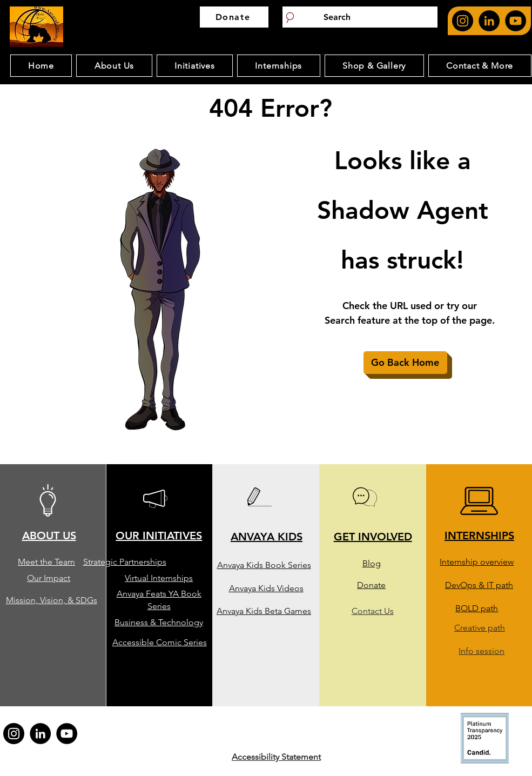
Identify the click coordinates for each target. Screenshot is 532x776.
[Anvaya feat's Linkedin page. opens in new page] (489, 21)
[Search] (360, 17)
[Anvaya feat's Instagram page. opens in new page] (463, 21)
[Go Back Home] (405, 363)
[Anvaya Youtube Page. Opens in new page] (516, 21)
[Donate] (234, 17)
